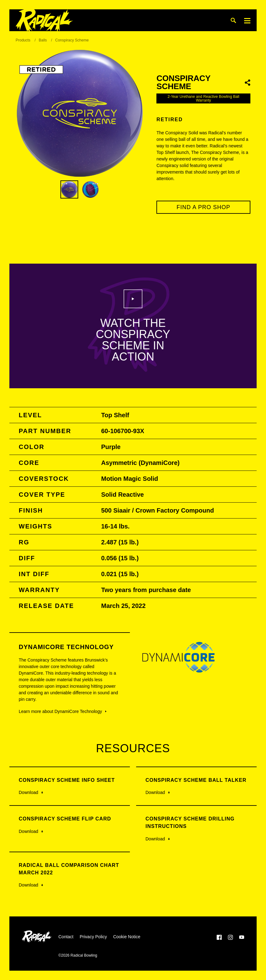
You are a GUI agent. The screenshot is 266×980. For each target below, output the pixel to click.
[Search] (233, 20)
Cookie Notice (127, 937)
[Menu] (247, 20)
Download (31, 792)
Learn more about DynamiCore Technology (63, 711)
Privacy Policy (93, 937)
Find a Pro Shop (204, 207)
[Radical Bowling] (44, 20)
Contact (66, 937)
